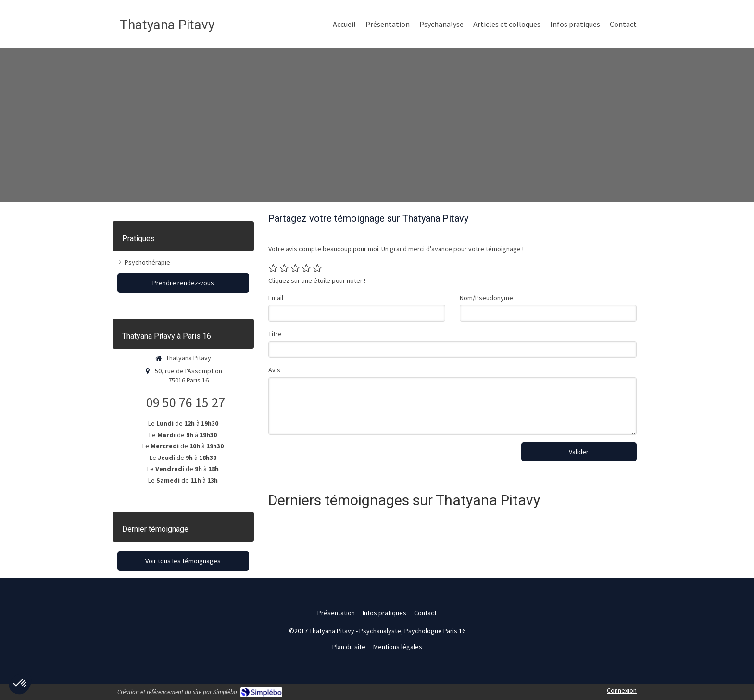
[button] (20, 684)
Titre (275, 334)
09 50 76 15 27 (186, 402)
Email (276, 298)
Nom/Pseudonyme (486, 298)
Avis (274, 370)
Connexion (622, 690)
